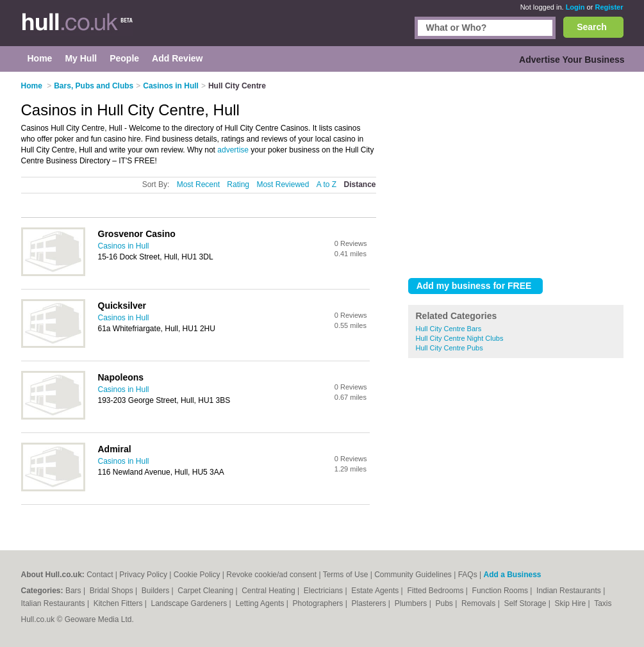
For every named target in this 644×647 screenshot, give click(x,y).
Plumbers (412, 603)
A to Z (326, 184)
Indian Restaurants (570, 591)
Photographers (319, 603)
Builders (157, 591)
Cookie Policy (197, 575)
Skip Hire (572, 603)
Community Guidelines (413, 575)
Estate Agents (376, 591)
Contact (100, 575)
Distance (359, 184)
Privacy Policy (143, 575)
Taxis (603, 603)
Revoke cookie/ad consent (271, 575)
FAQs (468, 575)
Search (592, 27)
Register (609, 7)
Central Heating (269, 591)
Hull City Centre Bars (449, 329)
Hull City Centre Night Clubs (460, 338)
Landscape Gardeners (190, 603)
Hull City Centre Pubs (450, 348)
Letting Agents (260, 603)
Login (575, 7)
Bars (74, 591)
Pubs (445, 603)
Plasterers (369, 603)
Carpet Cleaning (206, 591)
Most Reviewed (283, 184)
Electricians (325, 591)
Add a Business (512, 575)
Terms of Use (346, 575)
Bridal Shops (112, 591)
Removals (480, 603)
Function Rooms (501, 591)
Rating (238, 184)
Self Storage (526, 603)
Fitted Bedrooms (436, 591)
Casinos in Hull (124, 246)
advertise (233, 150)
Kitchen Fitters (119, 603)
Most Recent (198, 184)
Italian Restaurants (54, 603)
